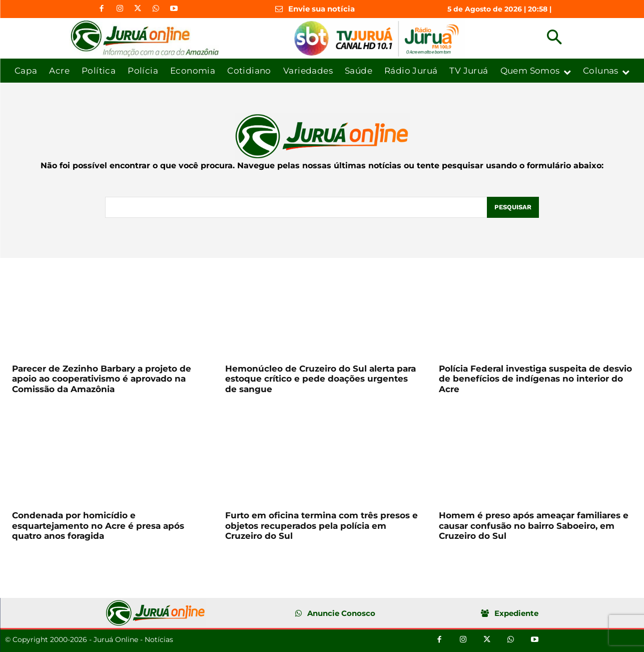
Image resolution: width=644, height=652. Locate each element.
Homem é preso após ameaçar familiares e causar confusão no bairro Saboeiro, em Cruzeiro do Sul (534, 526)
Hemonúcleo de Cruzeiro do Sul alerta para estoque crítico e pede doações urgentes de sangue (320, 379)
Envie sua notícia (321, 9)
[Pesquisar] (513, 207)
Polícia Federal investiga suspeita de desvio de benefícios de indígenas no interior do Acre (535, 379)
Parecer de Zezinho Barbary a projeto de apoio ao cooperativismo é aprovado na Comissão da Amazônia (102, 379)
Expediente (516, 613)
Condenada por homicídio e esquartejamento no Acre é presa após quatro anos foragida (98, 526)
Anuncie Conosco (341, 613)
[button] (554, 38)
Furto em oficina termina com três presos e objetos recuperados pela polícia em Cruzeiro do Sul (321, 526)
